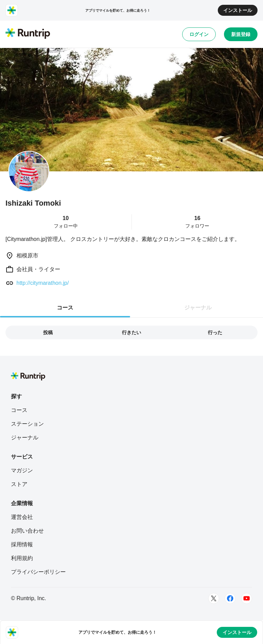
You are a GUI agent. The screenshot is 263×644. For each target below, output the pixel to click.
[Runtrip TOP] (28, 34)
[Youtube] (247, 598)
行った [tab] (215, 332)
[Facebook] (230, 598)
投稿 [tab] (48, 332)
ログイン (199, 34)
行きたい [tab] (131, 332)
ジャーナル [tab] (198, 308)
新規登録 (241, 34)
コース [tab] (65, 308)
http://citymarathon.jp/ (43, 283)
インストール (238, 10)
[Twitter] (214, 598)
